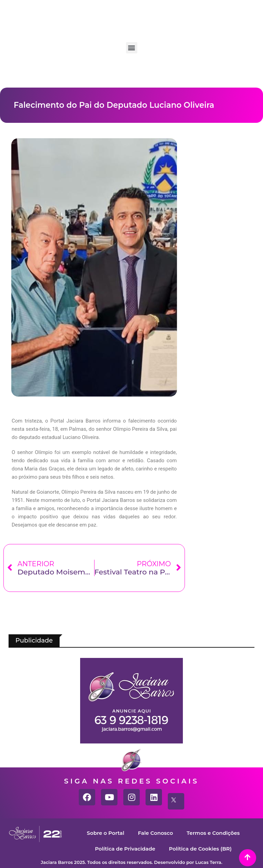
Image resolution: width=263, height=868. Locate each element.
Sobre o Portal (106, 833)
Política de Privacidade (125, 849)
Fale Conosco (155, 833)
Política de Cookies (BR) (200, 849)
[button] (132, 48)
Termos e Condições (213, 833)
